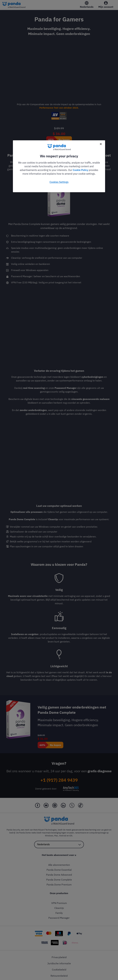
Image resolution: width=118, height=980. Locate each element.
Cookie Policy (80, 170)
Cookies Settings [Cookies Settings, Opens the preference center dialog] (59, 182)
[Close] (101, 144)
